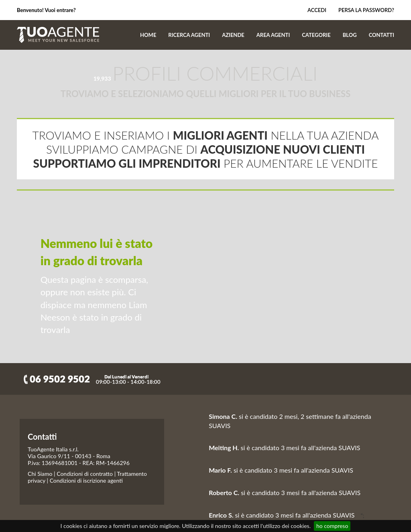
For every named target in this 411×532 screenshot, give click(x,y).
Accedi (313, 10)
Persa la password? (366, 10)
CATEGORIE (316, 35)
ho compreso (332, 526)
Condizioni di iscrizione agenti (86, 480)
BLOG (350, 35)
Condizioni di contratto (85, 474)
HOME (148, 35)
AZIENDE (233, 35)
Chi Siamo (40, 474)
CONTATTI (381, 35)
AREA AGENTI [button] (273, 35)
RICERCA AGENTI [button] (189, 35)
